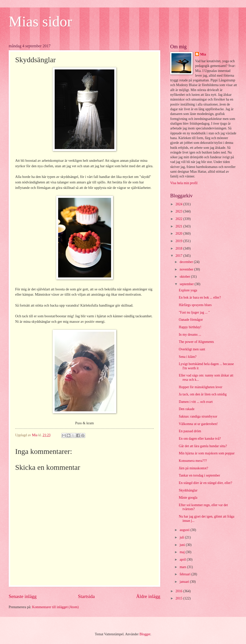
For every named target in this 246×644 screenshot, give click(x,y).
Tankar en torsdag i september (199, 475)
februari (185, 574)
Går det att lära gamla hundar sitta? (203, 446)
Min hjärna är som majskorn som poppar (207, 453)
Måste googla (188, 498)
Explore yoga (188, 290)
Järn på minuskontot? (193, 468)
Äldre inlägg (148, 596)
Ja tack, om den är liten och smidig (203, 394)
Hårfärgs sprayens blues (195, 305)
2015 (179, 598)
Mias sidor (40, 21)
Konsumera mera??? (193, 461)
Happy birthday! (190, 327)
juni (183, 545)
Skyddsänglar (188, 490)
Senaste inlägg (23, 596)
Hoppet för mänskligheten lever (200, 387)
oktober (185, 277)
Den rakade (186, 409)
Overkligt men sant (192, 349)
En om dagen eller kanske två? (200, 439)
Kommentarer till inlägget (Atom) (55, 607)
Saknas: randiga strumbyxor (198, 416)
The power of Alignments (196, 342)
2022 (179, 219)
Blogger (145, 634)
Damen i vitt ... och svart (196, 402)
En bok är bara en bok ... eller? (200, 297)
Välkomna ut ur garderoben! (198, 424)
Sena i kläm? (187, 357)
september (187, 284)
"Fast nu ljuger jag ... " (194, 312)
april (183, 560)
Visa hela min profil (184, 183)
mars (183, 567)
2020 (179, 234)
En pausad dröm (190, 431)
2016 (179, 591)
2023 (179, 211)
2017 (179, 256)
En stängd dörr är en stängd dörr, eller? (205, 483)
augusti (185, 530)
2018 (179, 248)
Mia (203, 54)
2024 (179, 204)
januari (185, 582)
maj (183, 552)
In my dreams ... (190, 335)
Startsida (86, 596)
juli (182, 537)
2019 (179, 241)
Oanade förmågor (191, 320)
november (187, 269)
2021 (179, 226)
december (187, 262)
